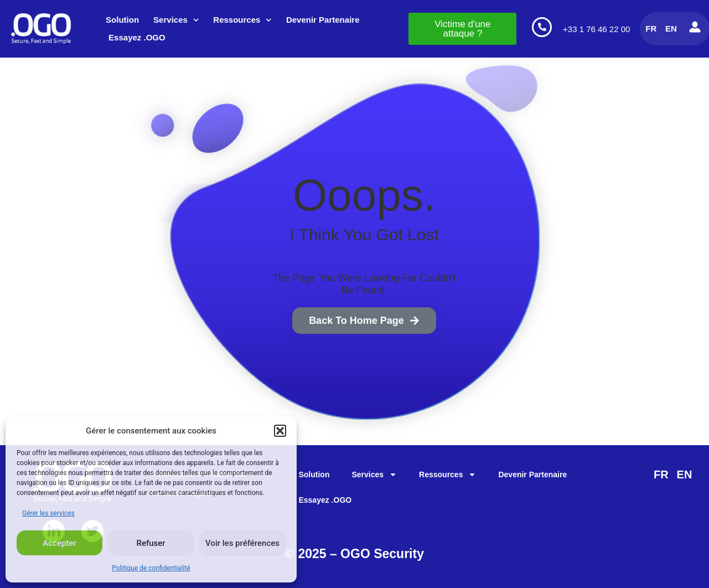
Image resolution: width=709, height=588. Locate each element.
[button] (280, 431)
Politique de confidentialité (151, 568)
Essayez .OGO (137, 37)
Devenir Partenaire (323, 20)
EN (671, 29)
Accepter (59, 543)
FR (651, 29)
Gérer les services (48, 513)
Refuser (151, 543)
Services (176, 20)
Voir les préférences (242, 543)
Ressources (242, 20)
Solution (122, 20)
